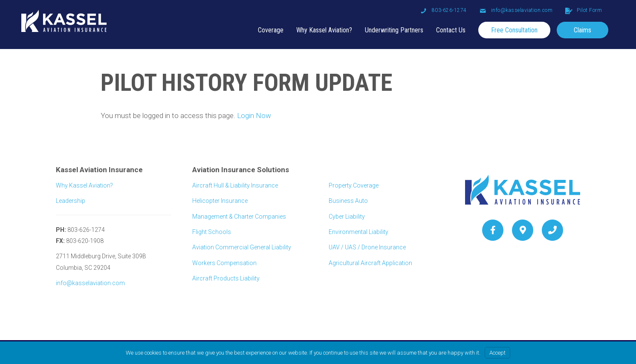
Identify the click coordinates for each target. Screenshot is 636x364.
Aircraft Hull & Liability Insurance (235, 185)
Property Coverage (354, 185)
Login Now (254, 116)
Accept (497, 353)
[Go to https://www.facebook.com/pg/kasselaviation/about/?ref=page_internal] (493, 230)
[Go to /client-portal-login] (584, 10)
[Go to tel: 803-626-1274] (444, 10)
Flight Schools (212, 232)
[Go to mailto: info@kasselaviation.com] (516, 10)
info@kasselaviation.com (90, 283)
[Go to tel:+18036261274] (552, 230)
